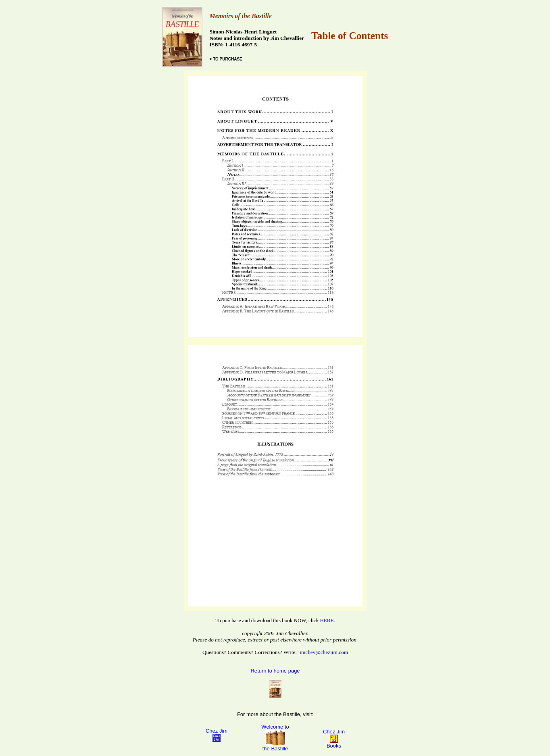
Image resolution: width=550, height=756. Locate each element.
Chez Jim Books (334, 739)
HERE (327, 620)
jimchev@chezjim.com (323, 652)
